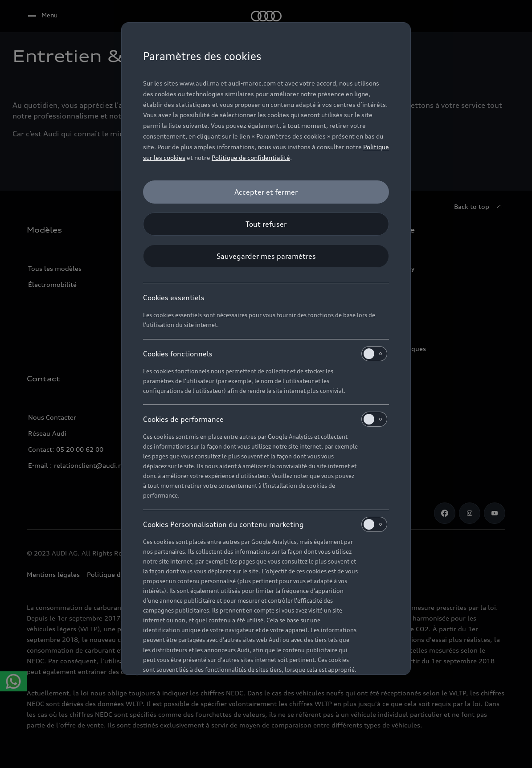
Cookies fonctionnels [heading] (265, 354)
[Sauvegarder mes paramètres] (266, 256)
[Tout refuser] (266, 224)
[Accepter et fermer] (266, 192)
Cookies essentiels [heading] (174, 298)
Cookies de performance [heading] (265, 419)
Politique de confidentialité (251, 157)
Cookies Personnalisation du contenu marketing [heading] (265, 524)
